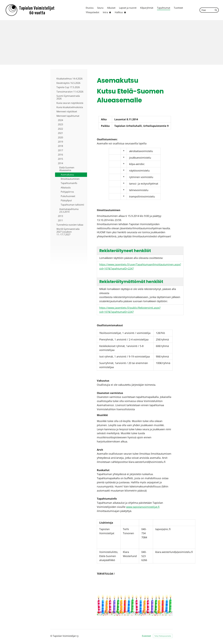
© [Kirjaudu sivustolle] (52, 636)
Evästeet (146, 636)
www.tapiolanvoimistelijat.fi (143, 507)
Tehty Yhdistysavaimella (163, 636)
